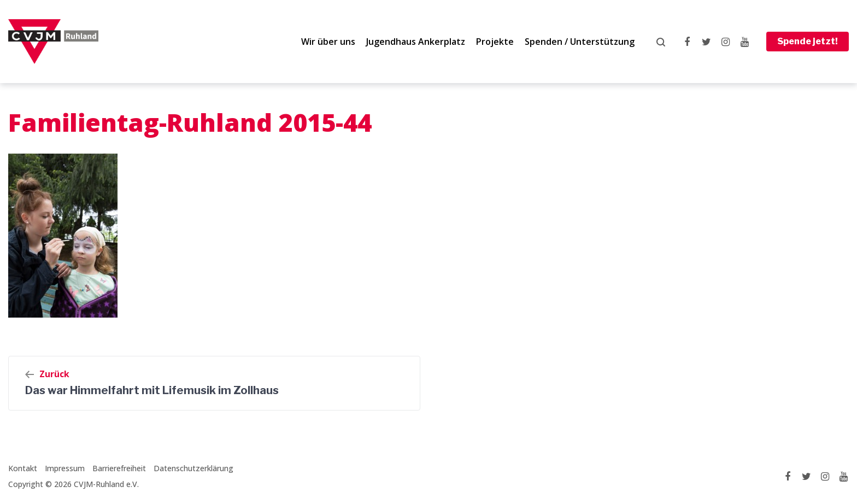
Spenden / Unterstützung (580, 42)
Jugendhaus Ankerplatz (416, 42)
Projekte (495, 42)
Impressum (65, 468)
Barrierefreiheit (119, 468)
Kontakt (23, 468)
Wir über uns (328, 42)
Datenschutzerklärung (193, 468)
